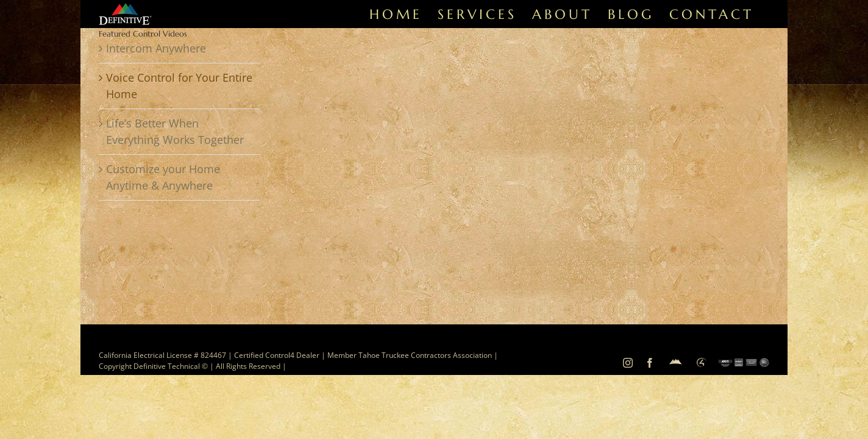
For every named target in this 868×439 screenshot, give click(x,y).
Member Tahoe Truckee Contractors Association (411, 355)
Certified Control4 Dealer (277, 355)
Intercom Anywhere (156, 48)
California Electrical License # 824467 (162, 355)
